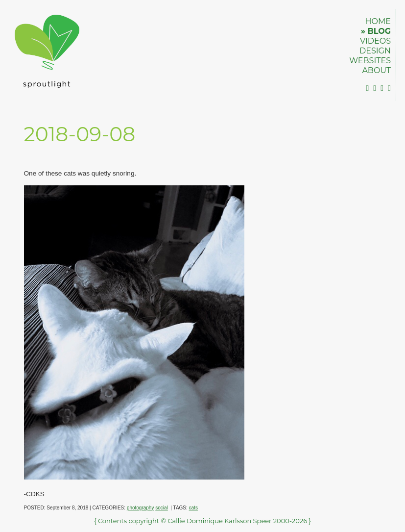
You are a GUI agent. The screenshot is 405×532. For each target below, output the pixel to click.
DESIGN (375, 51)
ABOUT (376, 70)
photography (141, 508)
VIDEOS (375, 41)
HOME (378, 21)
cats (193, 508)
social (162, 508)
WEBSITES (370, 61)
